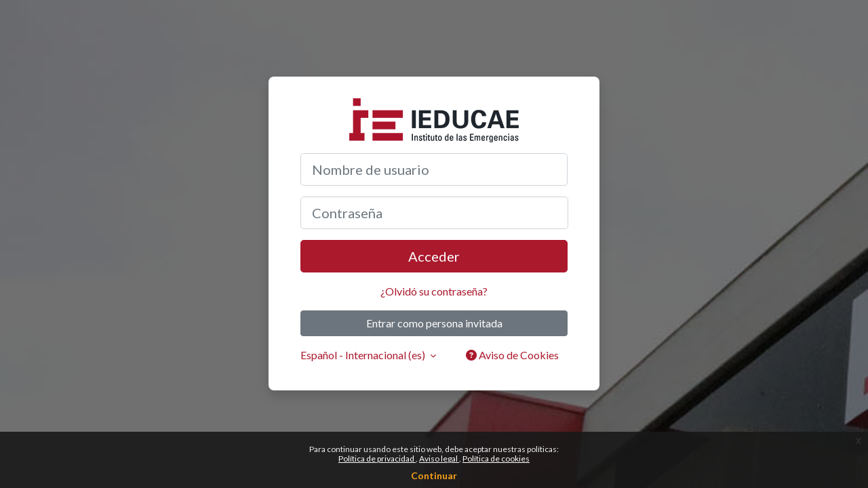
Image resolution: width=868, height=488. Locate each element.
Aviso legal (439, 459)
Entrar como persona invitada (434, 323)
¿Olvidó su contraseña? (434, 291)
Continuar (434, 475)
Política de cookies (496, 459)
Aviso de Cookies (512, 355)
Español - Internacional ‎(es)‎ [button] (364, 355)
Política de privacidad (377, 459)
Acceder (434, 256)
